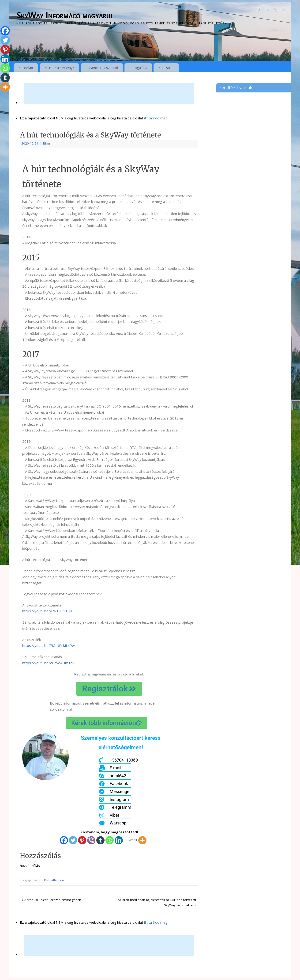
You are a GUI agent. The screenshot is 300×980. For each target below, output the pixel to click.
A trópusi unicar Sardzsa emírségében (51, 900)
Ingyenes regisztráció (102, 68)
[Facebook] (64, 840)
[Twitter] (73, 840)
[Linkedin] (119, 840)
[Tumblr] (100, 840)
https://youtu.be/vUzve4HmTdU (49, 663)
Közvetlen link (54, 880)
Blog (47, 143)
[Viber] (91, 840)
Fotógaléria (138, 68)
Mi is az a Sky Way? (59, 68)
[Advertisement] (109, 93)
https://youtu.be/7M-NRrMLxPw (49, 645)
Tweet (132, 840)
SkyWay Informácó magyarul (65, 15)
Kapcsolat (166, 68)
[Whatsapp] (110, 840)
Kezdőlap (26, 68)
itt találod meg (155, 118)
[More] (142, 840)
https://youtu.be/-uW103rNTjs (47, 611)
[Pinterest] (82, 840)
